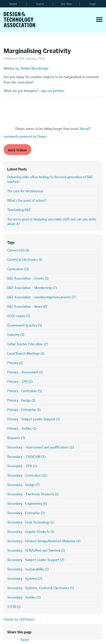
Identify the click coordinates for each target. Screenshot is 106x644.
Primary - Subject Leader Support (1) (33, 419)
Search (40, 4)
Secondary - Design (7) (23, 485)
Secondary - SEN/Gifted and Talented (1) (36, 550)
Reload (84, 129)
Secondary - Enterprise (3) (26, 513)
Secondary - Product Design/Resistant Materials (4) (44, 541)
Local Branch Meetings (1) (26, 353)
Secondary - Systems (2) (25, 579)
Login (93, 4)
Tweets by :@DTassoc (19, 619)
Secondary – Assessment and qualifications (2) (41, 447)
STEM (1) (14, 607)
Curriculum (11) (18, 269)
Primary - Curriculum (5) (24, 391)
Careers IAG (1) (18, 250)
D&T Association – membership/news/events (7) (41, 297)
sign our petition (52, 91)
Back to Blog (17, 150)
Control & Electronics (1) (25, 260)
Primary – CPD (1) (20, 382)
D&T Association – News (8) (27, 307)
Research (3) (16, 438)
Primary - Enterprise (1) (24, 410)
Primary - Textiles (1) (22, 429)
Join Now (66, 4)
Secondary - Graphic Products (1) (31, 532)
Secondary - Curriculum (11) (27, 475)
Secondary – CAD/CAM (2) (26, 457)
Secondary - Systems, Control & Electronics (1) (41, 588)
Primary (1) (15, 363)
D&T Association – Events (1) (28, 278)
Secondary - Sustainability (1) (28, 569)
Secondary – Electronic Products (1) (33, 494)
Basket (13, 4)
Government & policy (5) (25, 325)
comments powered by (25, 136)
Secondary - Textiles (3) (24, 597)
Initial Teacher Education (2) (27, 344)
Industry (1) (16, 335)
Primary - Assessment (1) (25, 372)
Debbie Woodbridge (34, 68)
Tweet (25, 640)
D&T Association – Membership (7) (32, 288)
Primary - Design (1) (21, 400)
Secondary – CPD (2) (22, 466)
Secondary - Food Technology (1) (30, 522)
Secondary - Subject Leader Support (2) (36, 560)
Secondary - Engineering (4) (27, 504)
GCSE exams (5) (19, 316)
